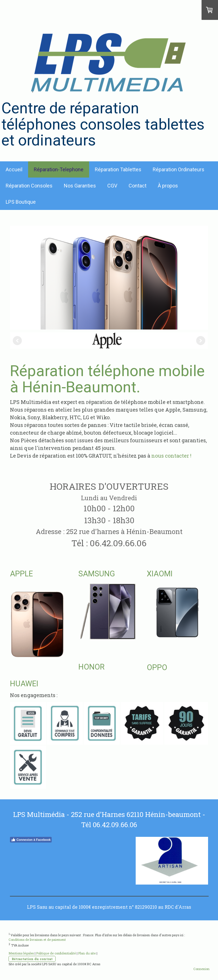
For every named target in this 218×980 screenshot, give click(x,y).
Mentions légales (21, 953)
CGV (112, 186)
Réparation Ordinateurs (179, 169)
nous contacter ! (171, 456)
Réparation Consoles (29, 186)
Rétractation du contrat (32, 959)
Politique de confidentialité (56, 953)
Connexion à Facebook (31, 840)
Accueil (14, 169)
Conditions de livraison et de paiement (37, 940)
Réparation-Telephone (59, 169)
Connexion (201, 969)
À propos (168, 186)
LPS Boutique (21, 202)
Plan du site (87, 953)
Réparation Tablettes (118, 169)
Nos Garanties (80, 186)
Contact (138, 186)
